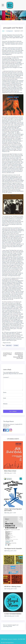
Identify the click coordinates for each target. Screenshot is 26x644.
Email (5, 398)
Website (5, 404)
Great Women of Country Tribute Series (7, 354)
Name (5, 392)
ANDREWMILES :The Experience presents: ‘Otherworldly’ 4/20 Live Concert (18, 356)
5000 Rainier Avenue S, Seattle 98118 (13, 424)
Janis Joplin (9, 345)
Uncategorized (10, 31)
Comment (6, 377)
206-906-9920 (7, 426)
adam (3, 31)
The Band (16, 345)
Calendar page (11, 625)
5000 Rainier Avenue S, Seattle (9, 639)
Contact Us (6, 427)
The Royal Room (8, 421)
